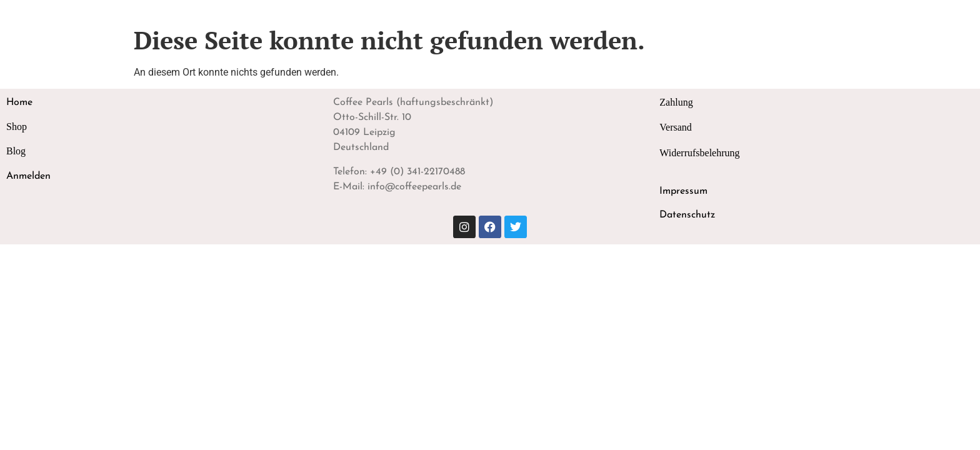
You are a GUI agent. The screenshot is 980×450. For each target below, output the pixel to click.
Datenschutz (687, 215)
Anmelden (28, 176)
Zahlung (676, 102)
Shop (17, 127)
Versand (676, 127)
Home (19, 102)
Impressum (683, 191)
